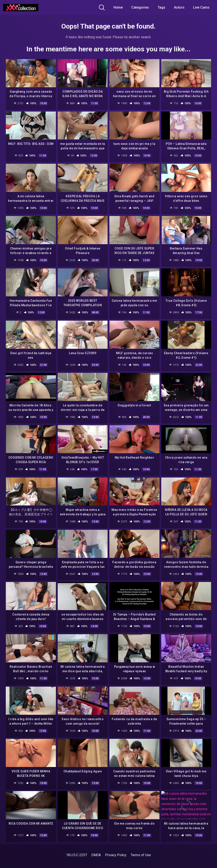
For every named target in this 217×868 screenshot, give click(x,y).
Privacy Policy (116, 855)
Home (118, 7)
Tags (162, 7)
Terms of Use (141, 855)
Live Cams (201, 7)
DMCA (96, 855)
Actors (179, 7)
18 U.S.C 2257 (77, 855)
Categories (140, 7)
